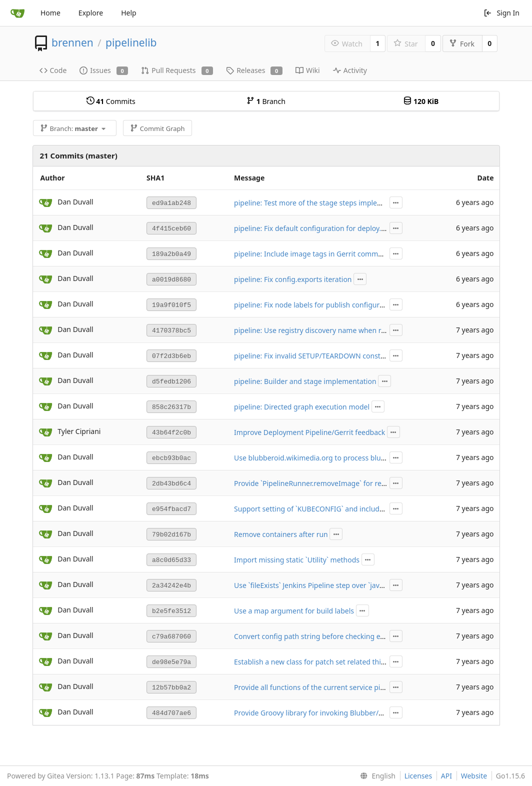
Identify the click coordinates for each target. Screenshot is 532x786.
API (446, 776)
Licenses (418, 776)
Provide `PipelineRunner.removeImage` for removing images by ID (342, 483)
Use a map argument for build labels (294, 611)
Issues (104, 70)
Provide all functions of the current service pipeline (317, 687)
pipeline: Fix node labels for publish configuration (315, 305)
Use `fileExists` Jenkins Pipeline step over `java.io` (313, 585)
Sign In (501, 13)
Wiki (308, 70)
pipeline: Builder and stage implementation (305, 381)
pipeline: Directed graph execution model (302, 407)
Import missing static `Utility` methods (297, 560)
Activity (350, 70)
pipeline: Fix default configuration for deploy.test (314, 228)
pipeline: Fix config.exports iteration (293, 279)
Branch (266, 101)
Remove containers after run (281, 534)
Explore (91, 13)
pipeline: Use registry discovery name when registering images (337, 330)
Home (50, 13)
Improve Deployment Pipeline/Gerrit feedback (309, 432)
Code (53, 70)
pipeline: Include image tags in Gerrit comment (311, 254)
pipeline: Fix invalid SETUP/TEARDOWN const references (325, 356)
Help (129, 13)
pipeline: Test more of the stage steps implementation (322, 203)
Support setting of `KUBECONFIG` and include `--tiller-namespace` (341, 509)
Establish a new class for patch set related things (313, 662)
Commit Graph (157, 128)
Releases (254, 70)
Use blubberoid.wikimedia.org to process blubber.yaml (323, 458)
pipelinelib (131, 42)
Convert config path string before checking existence (320, 636)
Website (474, 776)
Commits (111, 101)
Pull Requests (177, 70)
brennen (72, 42)
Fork (462, 44)
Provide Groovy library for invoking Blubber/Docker (318, 713)
